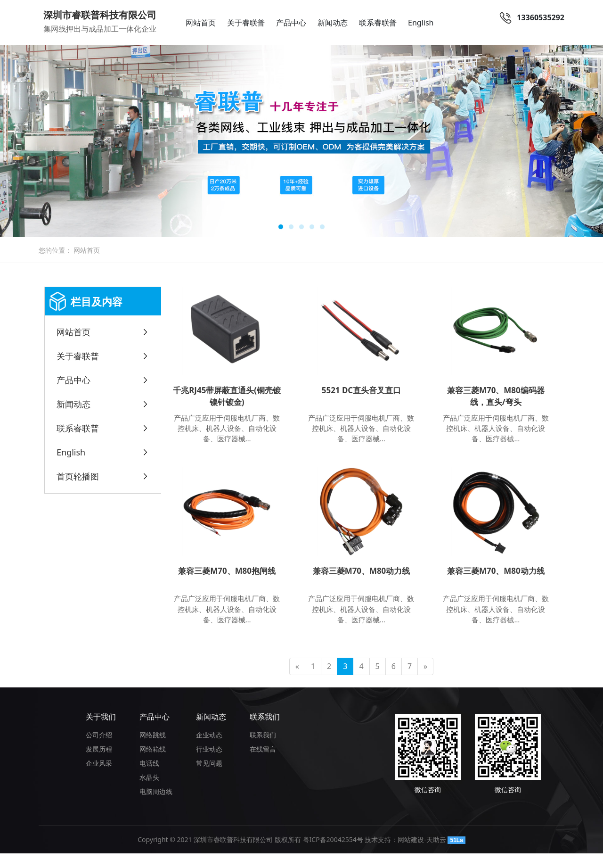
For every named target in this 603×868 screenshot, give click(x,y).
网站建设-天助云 (422, 854)
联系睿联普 (378, 23)
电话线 (149, 778)
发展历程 (99, 764)
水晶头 (149, 792)
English (421, 23)
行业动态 (209, 764)
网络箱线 (153, 764)
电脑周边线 (156, 806)
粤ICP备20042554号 (333, 854)
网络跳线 (153, 749)
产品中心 (291, 23)
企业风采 (99, 778)
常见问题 (209, 778)
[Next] (425, 681)
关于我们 (101, 731)
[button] (281, 227)
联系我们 (265, 731)
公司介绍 (99, 749)
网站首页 (201, 23)
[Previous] (297, 681)
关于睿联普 (246, 23)
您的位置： (55, 250)
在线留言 (263, 764)
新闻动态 (333, 23)
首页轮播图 (78, 476)
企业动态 (209, 749)
